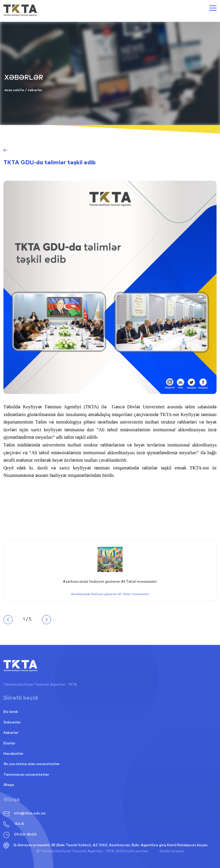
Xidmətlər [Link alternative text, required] (12, 723)
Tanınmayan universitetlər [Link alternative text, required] (26, 775)
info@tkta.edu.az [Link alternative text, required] (24, 814)
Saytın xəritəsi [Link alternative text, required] (136, 851)
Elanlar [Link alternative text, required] (9, 744)
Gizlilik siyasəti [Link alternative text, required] (172, 851)
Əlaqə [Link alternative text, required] (9, 785)
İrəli (46, 620)
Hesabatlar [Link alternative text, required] (13, 754)
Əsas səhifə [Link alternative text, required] (15, 90)
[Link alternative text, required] (20, 10)
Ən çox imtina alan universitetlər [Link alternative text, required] (32, 764)
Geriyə (8, 620)
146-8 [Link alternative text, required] (14, 824)
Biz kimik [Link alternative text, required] (11, 712)
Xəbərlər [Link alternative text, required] (11, 733)
